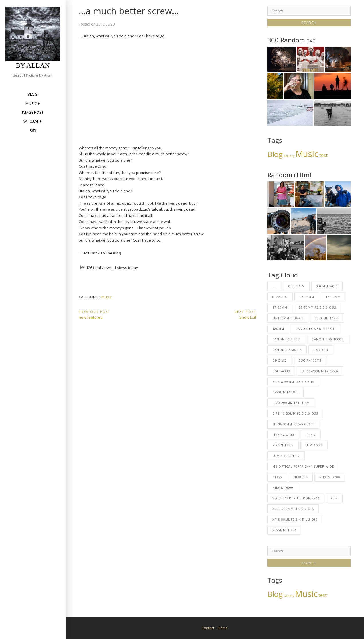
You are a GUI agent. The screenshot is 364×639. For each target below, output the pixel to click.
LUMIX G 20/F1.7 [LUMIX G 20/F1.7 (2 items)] (286, 456)
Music (31, 103)
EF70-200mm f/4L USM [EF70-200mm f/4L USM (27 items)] (291, 403)
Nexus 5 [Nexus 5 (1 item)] (301, 477)
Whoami (31, 121)
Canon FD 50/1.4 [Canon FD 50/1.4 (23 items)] (287, 350)
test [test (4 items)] (323, 155)
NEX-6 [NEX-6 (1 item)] (277, 477)
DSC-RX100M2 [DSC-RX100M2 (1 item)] (310, 360)
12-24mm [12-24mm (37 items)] (307, 297)
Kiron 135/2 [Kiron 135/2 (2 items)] (283, 445)
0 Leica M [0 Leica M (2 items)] (297, 286)
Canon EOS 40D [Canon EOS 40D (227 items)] (286, 339)
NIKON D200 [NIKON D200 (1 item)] (330, 477)
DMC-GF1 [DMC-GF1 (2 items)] (321, 350)
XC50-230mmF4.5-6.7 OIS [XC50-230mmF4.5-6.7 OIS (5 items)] (293, 509)
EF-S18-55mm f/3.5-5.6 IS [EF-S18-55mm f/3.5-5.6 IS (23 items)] (293, 382)
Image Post (33, 112)
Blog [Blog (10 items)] (275, 154)
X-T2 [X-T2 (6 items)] (334, 498)
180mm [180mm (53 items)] (278, 329)
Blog (33, 94)
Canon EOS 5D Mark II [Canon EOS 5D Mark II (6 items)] (315, 329)
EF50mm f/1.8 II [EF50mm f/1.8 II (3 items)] (286, 392)
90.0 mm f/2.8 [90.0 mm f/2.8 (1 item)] (327, 318)
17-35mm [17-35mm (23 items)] (333, 297)
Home (223, 628)
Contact (208, 628)
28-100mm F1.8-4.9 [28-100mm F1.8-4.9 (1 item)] (288, 318)
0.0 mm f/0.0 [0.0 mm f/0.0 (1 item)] (327, 286)
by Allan (33, 65)
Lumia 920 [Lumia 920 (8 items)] (314, 445)
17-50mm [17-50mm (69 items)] (280, 307)
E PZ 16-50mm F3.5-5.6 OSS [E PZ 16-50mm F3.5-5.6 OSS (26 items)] (295, 413)
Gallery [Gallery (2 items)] (289, 156)
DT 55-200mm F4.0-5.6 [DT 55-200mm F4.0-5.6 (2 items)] (320, 371)
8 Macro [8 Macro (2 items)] (280, 297)
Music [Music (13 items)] (307, 154)
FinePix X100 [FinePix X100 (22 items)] (283, 435)
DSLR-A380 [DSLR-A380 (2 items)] (281, 371)
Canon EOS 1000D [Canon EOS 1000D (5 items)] (328, 339)
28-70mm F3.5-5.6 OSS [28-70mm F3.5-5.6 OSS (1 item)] (317, 307)
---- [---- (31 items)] (275, 286)
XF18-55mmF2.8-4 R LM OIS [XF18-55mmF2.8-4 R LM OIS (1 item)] (295, 520)
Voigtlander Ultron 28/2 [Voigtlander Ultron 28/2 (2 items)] (296, 498)
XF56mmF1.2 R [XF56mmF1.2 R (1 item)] (284, 530)
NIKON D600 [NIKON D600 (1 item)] (283, 488)
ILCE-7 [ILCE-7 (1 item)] (311, 435)
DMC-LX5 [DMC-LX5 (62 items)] (280, 360)
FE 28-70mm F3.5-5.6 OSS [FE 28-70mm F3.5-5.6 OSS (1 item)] (293, 424)
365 (33, 130)
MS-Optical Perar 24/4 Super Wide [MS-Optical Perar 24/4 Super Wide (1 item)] (303, 466)
